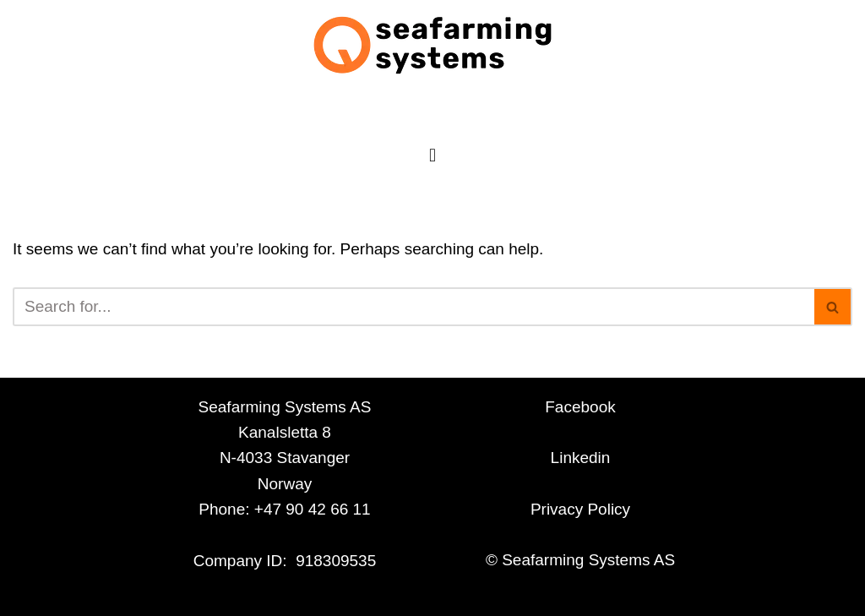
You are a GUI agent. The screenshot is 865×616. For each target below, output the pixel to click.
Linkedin (581, 458)
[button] (432, 155)
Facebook (580, 407)
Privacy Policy (580, 509)
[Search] (413, 307)
